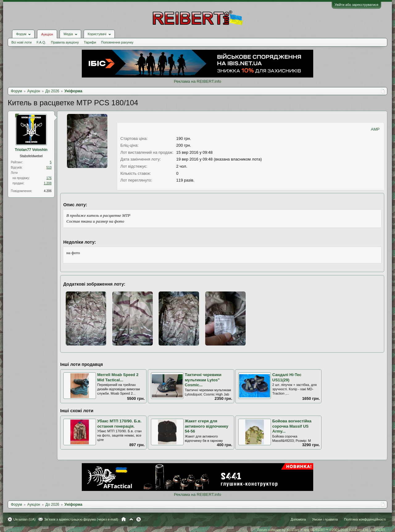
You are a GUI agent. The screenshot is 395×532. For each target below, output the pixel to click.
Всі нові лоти (21, 42)
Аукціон (47, 34)
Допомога (298, 519)
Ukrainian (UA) (24, 519)
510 (49, 168)
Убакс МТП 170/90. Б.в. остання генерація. (119, 424)
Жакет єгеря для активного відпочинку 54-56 (207, 426)
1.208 (48, 183)
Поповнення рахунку (117, 42)
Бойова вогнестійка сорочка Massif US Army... (292, 426)
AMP (375, 129)
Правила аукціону (65, 42)
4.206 (48, 191)
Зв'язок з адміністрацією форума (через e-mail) (81, 519)
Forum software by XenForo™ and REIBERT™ (322, 530)
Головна (124, 519)
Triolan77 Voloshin (31, 150)
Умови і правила (325, 519)
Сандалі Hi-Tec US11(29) (287, 377)
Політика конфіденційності (365, 519)
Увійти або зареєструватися (356, 5)
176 (49, 178)
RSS (139, 519)
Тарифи (90, 42)
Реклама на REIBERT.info (197, 81)
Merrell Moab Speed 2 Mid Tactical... (118, 377)
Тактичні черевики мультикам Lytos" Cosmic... (203, 380)
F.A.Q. (41, 42)
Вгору (131, 519)
